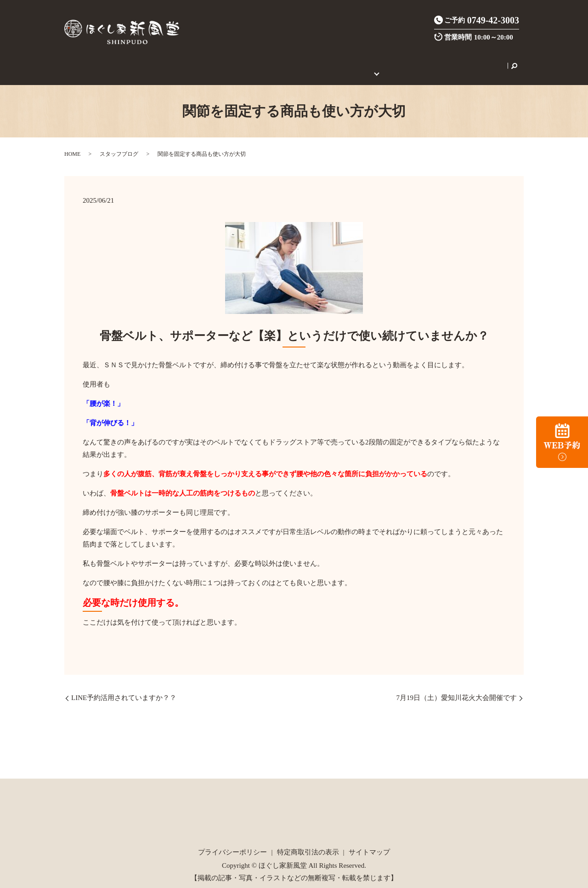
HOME (105, 61)
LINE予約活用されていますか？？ (124, 688)
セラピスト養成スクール (438, 61)
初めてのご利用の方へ (360, 61)
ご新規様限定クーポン (285, 61)
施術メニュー (176, 61)
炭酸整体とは (223, 61)
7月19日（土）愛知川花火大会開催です (457, 688)
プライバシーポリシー (232, 842)
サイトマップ (369, 842)
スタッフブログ (119, 144)
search (486, 61)
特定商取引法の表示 (308, 842)
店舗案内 (135, 61)
